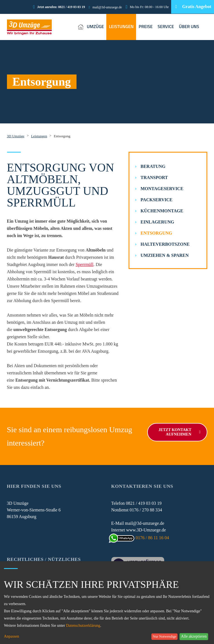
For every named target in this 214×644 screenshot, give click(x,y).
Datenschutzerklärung (83, 626)
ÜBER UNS (189, 26)
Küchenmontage (162, 211)
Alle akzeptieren (194, 636)
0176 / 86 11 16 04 (140, 538)
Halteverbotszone (165, 244)
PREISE (146, 26)
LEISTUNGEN (121, 26)
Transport (154, 177)
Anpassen (11, 636)
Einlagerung (157, 222)
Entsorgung (156, 233)
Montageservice (162, 189)
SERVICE (166, 26)
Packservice (157, 200)
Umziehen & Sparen (165, 255)
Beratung (153, 166)
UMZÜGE (95, 26)
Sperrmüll (85, 264)
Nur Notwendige (164, 636)
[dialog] (107, 603)
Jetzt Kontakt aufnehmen (179, 432)
